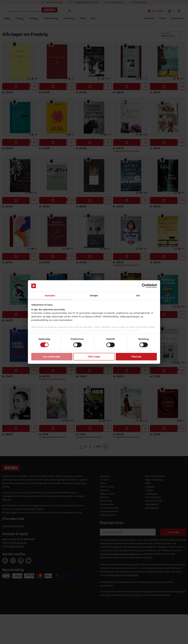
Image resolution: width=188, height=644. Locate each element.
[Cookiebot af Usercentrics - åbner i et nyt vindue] (144, 286)
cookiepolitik (131, 331)
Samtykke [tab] (50, 295)
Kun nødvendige (52, 357)
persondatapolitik (110, 331)
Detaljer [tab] (94, 295)
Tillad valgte (94, 357)
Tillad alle (136, 357)
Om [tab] (138, 295)
